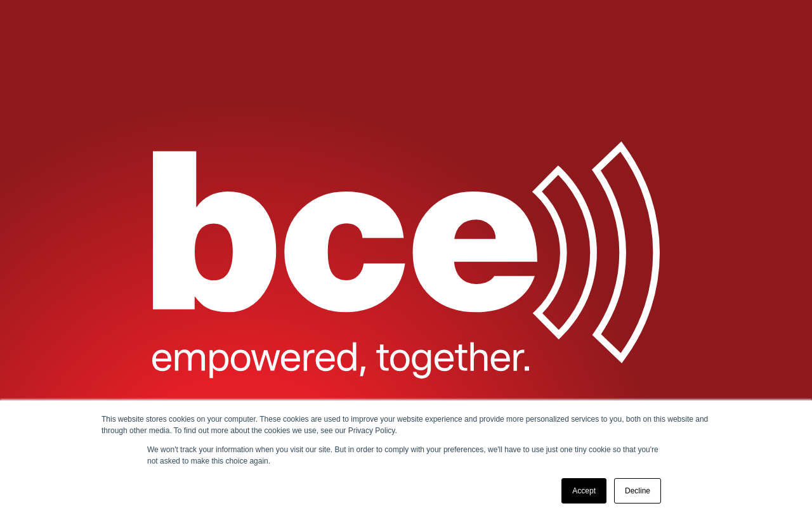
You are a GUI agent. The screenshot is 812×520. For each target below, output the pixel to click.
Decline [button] (638, 491)
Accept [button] (584, 491)
